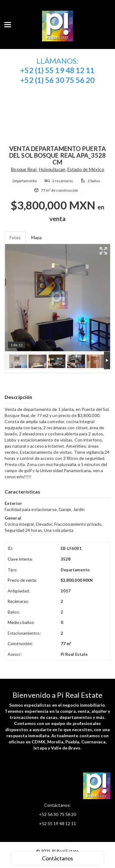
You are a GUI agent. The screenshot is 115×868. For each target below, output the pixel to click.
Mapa (36, 237)
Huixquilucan (52, 169)
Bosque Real (24, 169)
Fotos (15, 237)
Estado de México (86, 169)
